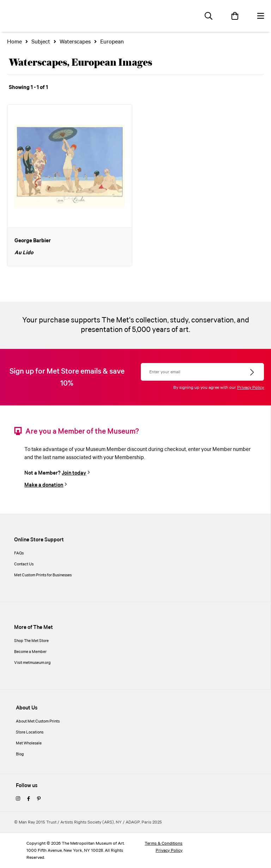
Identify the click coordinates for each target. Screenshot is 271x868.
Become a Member (30, 652)
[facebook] (29, 799)
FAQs (19, 553)
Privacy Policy (251, 388)
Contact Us (24, 564)
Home (14, 42)
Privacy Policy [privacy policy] (169, 851)
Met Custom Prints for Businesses (43, 575)
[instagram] (18, 799)
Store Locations (30, 732)
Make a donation (44, 485)
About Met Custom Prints (38, 721)
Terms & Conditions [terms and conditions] (164, 843)
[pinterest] (39, 799)
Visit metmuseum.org (32, 663)
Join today (74, 473)
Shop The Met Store (31, 641)
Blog (20, 754)
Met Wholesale (29, 743)
